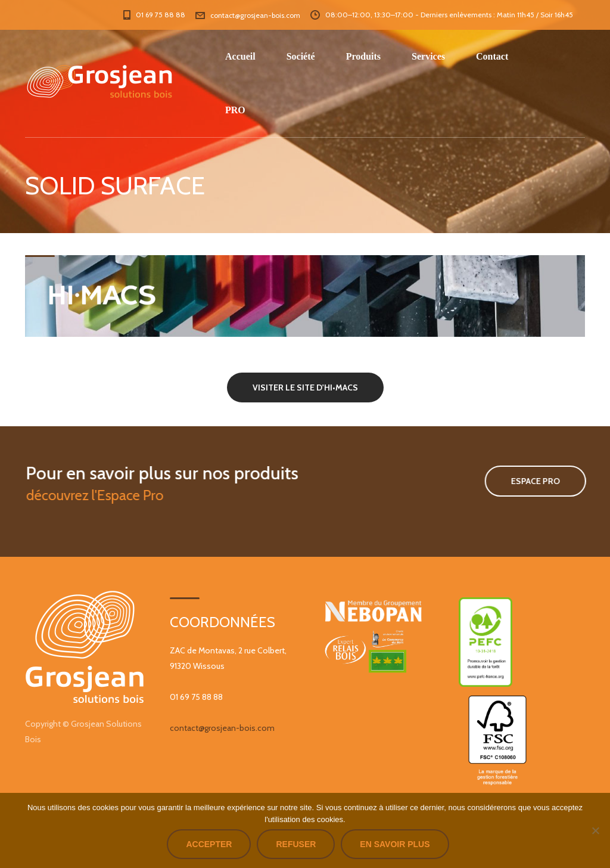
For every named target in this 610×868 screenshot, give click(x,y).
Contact (492, 56)
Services (428, 56)
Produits (363, 56)
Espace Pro (524, 481)
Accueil (240, 56)
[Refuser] (595, 830)
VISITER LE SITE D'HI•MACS (305, 387)
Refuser (296, 844)
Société (301, 56)
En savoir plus (395, 844)
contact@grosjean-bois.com (222, 728)
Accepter (209, 844)
